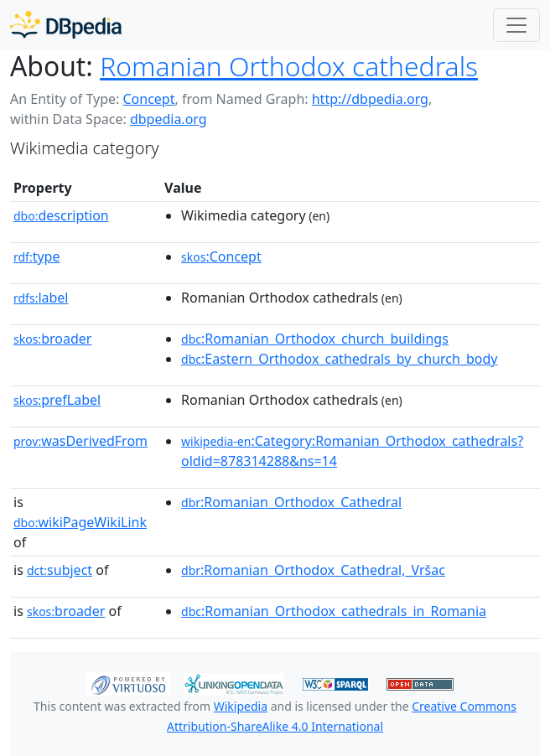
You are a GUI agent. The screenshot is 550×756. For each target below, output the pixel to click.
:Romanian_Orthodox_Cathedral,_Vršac (313, 570)
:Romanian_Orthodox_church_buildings (315, 339)
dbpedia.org (169, 119)
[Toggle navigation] (516, 25)
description (61, 215)
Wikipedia (241, 706)
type (37, 256)
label (41, 298)
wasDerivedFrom (80, 441)
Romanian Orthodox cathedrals (289, 66)
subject (60, 570)
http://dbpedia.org (370, 99)
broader (52, 339)
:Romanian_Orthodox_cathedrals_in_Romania (334, 611)
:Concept (221, 256)
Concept (148, 99)
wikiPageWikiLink (80, 522)
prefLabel (57, 400)
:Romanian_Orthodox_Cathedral (291, 502)
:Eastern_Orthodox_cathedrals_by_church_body (339, 359)
